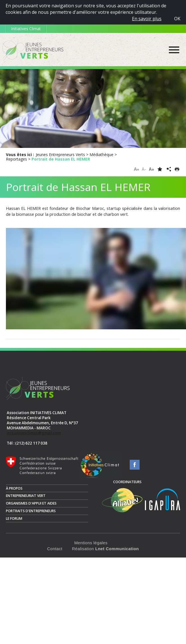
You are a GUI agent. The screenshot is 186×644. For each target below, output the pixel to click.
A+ (152, 169)
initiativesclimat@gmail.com (34, 433)
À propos (14, 488)
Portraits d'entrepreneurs (31, 511)
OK (177, 19)
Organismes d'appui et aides (31, 503)
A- (144, 169)
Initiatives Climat (26, 29)
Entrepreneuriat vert (26, 496)
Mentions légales (91, 543)
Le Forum (14, 518)
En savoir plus (147, 19)
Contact (55, 549)
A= (137, 169)
